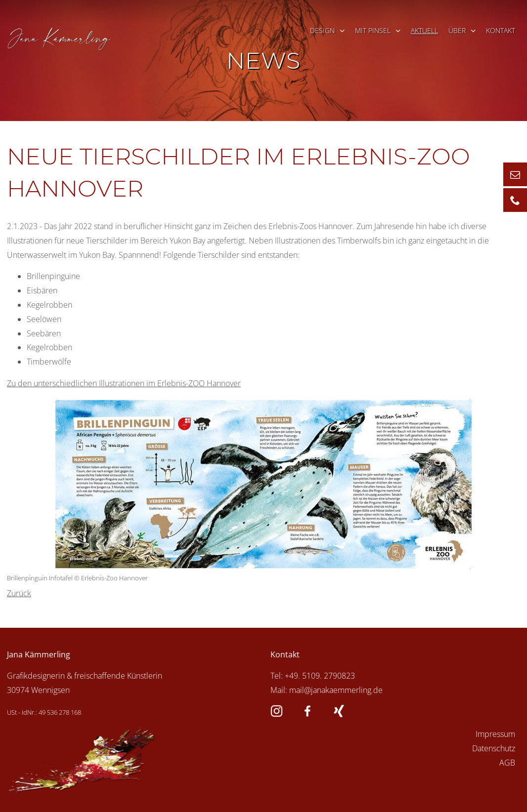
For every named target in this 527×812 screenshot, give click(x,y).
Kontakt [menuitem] (501, 30)
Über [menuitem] (457, 30)
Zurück (19, 593)
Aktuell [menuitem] (424, 30)
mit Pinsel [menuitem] (373, 30)
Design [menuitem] (322, 30)
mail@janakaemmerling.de (336, 690)
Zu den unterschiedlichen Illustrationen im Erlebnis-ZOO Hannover (124, 383)
